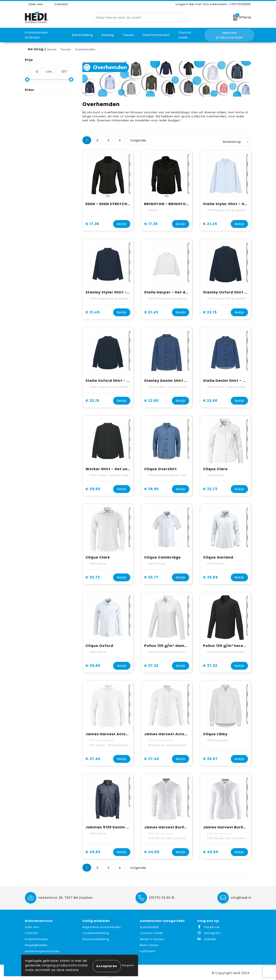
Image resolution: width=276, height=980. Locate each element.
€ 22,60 (151, 400)
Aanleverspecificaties (42, 950)
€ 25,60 (93, 488)
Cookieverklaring (96, 932)
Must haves (149, 944)
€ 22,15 (210, 311)
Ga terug (36, 49)
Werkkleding (82, 35)
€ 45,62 (93, 851)
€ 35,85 (210, 576)
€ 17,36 (92, 223)
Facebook (209, 926)
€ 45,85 (152, 851)
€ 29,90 (151, 488)
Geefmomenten (156, 35)
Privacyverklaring (96, 938)
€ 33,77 (151, 576)
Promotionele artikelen (36, 35)
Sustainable (149, 926)
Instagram (209, 932)
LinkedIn (207, 938)
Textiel (66, 49)
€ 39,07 (210, 758)
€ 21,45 (210, 223)
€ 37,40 (93, 758)
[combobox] (135, 18)
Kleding (108, 35)
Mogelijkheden (36, 944)
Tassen (128, 35)
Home (52, 49)
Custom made (152, 932)
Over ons (34, 4)
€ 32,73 (210, 488)
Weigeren (128, 965)
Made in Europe (152, 938)
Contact (59, 4)
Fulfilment (148, 950)
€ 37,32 (151, 665)
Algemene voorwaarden (102, 926)
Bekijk (122, 223)
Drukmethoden (37, 938)
